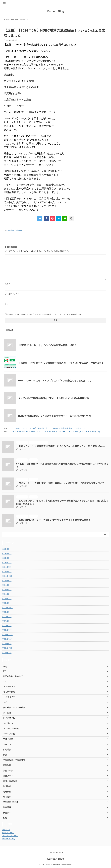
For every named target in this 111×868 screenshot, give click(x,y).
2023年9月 (7, 603)
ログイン (6, 830)
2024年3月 (7, 594)
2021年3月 (7, 617)
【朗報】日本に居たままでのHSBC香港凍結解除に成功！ (47, 345)
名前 (7, 284)
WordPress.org (9, 839)
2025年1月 (7, 563)
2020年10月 (7, 639)
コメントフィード (10, 836)
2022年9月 (7, 612)
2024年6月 (7, 581)
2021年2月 (7, 621)
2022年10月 (7, 608)
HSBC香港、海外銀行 (14, 230)
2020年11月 (7, 635)
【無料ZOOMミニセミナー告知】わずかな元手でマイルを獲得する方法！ (53, 520)
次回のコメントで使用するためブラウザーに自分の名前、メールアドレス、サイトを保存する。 (45, 314)
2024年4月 (7, 590)
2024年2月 (7, 599)
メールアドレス (12, 294)
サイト (8, 304)
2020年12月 (7, 630)
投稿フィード (8, 833)
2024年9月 (7, 572)
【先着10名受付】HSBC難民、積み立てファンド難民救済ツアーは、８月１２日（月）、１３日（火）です (56, 431)
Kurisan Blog (56, 11)
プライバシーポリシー (55, 853)
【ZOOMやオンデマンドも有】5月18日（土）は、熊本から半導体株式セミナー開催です (48, 428)
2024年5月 (7, 585)
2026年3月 (7, 549)
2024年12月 (7, 567)
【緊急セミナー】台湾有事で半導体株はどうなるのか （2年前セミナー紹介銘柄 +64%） (61, 446)
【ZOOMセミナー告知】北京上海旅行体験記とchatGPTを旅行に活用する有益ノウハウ (60, 483)
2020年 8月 (7, 648)
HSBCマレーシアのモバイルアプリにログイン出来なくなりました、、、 (55, 381)
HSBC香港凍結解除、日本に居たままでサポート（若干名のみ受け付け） (55, 416)
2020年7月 (7, 653)
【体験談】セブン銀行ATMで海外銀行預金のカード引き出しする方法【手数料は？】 (61, 363)
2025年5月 (7, 554)
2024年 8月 (7, 576)
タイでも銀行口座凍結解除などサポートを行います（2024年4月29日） (54, 398)
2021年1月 (7, 626)
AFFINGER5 (68, 864)
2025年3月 (7, 558)
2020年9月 (7, 644)
